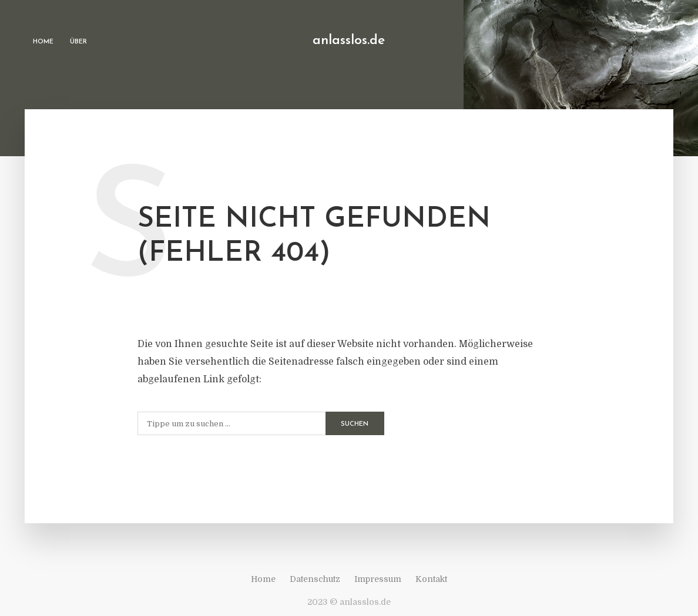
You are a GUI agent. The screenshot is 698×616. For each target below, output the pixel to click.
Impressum (378, 579)
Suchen (355, 424)
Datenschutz (315, 579)
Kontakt (431, 579)
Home (43, 42)
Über (78, 42)
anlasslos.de (349, 41)
